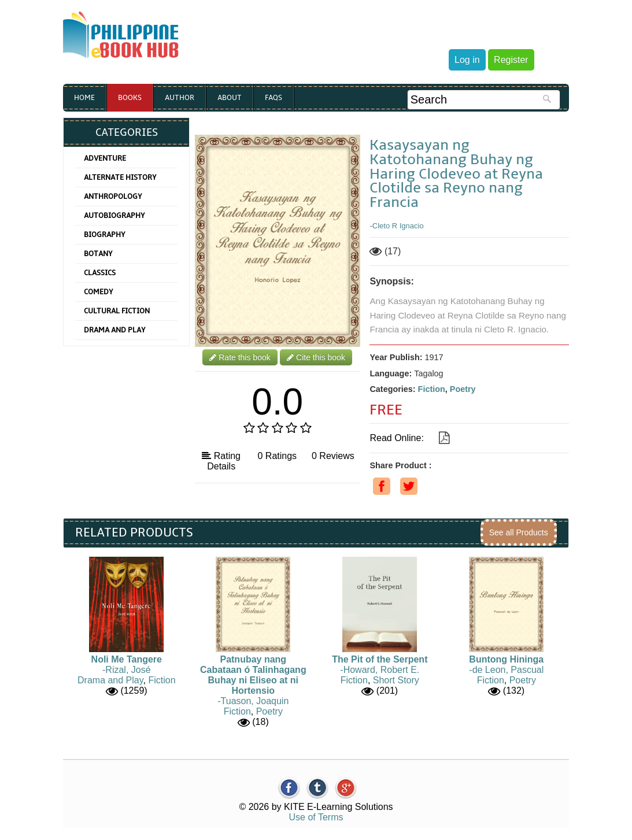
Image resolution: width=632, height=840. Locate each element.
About (230, 98)
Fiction (432, 389)
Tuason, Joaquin (255, 701)
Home (84, 98)
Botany (98, 254)
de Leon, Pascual (508, 670)
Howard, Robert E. (382, 670)
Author (180, 98)
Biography (105, 235)
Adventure (105, 158)
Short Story (396, 680)
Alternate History (120, 177)
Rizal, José (128, 670)
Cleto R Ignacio (398, 226)
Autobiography (114, 216)
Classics (100, 273)
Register (511, 60)
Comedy (99, 292)
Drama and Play (115, 330)
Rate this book (240, 357)
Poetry (463, 389)
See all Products (519, 532)
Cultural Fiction (117, 311)
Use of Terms (316, 817)
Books (130, 98)
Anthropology (113, 197)
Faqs (274, 98)
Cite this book (316, 357)
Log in (467, 60)
